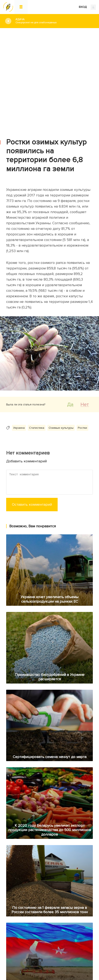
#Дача (54, 21)
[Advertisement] (49, 80)
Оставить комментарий (32, 504)
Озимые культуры (61, 428)
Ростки (82, 428)
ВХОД (87, 7)
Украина (19, 428)
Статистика (37, 428)
